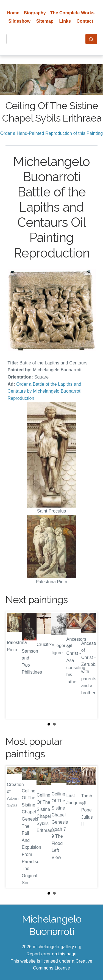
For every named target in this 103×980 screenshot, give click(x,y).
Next (89, 665)
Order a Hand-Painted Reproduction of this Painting (52, 133)
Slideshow (20, 21)
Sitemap (45, 21)
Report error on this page (52, 954)
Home (13, 13)
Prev (14, 665)
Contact (85, 21)
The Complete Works (73, 13)
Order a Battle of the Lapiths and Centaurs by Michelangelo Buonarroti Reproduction (45, 391)
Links (65, 21)
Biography (35, 13)
